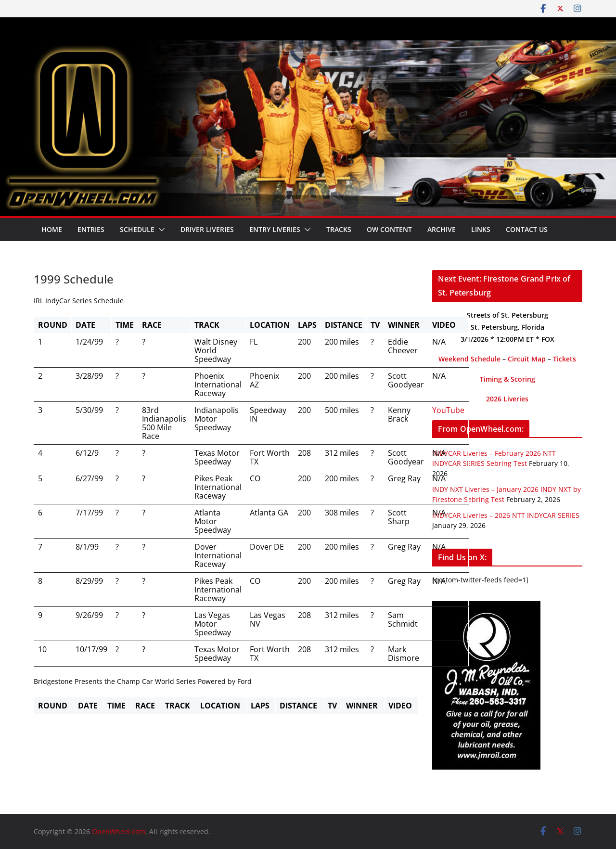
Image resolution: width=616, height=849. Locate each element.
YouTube (448, 410)
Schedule (137, 229)
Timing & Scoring (507, 379)
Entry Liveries (275, 229)
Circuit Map (527, 359)
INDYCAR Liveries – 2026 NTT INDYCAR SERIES (506, 515)
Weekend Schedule (469, 359)
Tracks (339, 229)
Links (481, 229)
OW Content (389, 229)
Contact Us (527, 229)
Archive (442, 229)
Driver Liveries (207, 229)
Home (52, 229)
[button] (160, 230)
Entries (91, 229)
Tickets (565, 359)
